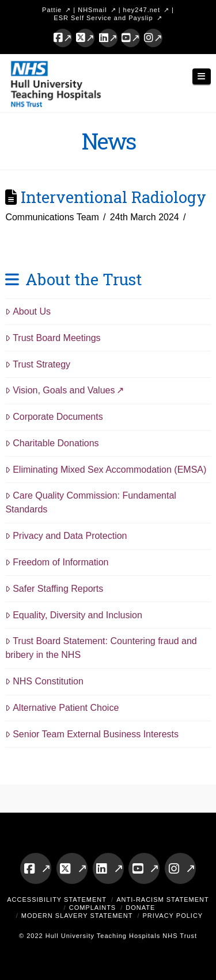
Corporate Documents (54, 417)
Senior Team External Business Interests (92, 734)
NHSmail (92, 10)
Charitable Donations (52, 443)
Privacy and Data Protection (66, 536)
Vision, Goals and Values (60, 390)
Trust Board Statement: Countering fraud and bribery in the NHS (101, 648)
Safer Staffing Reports (54, 589)
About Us (28, 311)
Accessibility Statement (57, 899)
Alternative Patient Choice (62, 708)
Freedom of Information (57, 562)
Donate (140, 908)
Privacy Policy (173, 916)
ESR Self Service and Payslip (103, 18)
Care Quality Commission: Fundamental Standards (90, 502)
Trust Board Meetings (53, 338)
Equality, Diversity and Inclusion (74, 615)
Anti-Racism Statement (163, 899)
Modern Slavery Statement (77, 916)
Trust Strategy (38, 364)
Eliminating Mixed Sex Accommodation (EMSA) (106, 470)
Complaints (93, 908)
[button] (202, 77)
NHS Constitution (44, 681)
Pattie (52, 10)
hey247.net (142, 10)
